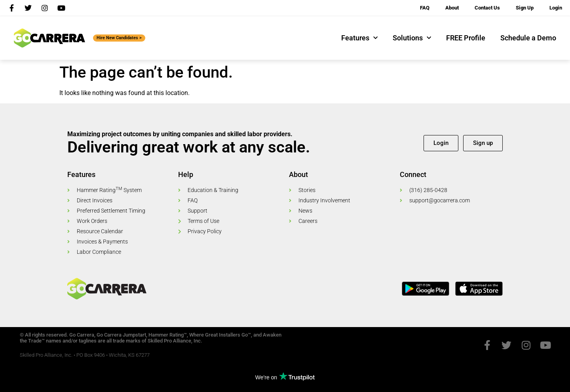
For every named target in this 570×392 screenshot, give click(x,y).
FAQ (425, 8)
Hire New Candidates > (119, 38)
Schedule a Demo (528, 38)
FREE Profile (466, 38)
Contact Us (487, 8)
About (452, 8)
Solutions (412, 38)
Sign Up (525, 8)
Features (359, 38)
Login (556, 8)
